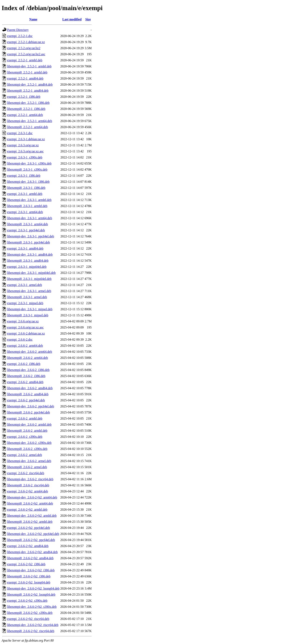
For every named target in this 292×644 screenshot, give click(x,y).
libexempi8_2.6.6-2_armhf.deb (27, 431)
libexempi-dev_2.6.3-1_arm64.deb (30, 218)
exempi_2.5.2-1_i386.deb (24, 97)
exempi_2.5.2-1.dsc (20, 36)
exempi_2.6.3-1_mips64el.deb (27, 267)
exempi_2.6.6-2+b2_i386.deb (26, 564)
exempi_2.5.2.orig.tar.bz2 (24, 48)
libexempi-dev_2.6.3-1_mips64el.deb (31, 273)
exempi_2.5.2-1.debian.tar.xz (26, 42)
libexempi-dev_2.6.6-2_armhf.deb (29, 425)
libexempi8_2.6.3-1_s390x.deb (27, 170)
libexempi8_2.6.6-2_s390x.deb (27, 449)
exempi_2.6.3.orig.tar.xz (23, 145)
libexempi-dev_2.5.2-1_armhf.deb (29, 66)
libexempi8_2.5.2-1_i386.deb (26, 109)
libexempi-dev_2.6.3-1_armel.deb (29, 291)
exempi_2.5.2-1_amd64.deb (25, 78)
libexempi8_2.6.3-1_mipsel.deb (28, 315)
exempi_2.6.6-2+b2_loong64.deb (29, 582)
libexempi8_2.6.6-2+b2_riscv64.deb (31, 631)
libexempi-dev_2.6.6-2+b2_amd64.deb (32, 552)
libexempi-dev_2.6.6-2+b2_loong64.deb (33, 588)
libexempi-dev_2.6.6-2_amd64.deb (30, 388)
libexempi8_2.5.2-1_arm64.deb (27, 127)
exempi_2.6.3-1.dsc (20, 133)
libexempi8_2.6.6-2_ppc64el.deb (28, 412)
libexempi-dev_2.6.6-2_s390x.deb (29, 443)
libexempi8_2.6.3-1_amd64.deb (28, 261)
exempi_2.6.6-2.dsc (20, 340)
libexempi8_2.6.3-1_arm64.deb (27, 224)
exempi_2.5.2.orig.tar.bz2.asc (26, 54)
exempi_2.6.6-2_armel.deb (25, 455)
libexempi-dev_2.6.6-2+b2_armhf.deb (32, 516)
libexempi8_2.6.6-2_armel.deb (27, 467)
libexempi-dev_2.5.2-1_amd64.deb (30, 84)
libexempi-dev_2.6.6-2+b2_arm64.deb (32, 497)
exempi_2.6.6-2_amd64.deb (25, 382)
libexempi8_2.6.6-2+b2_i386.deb (29, 576)
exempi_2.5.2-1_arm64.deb (25, 115)
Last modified (72, 19)
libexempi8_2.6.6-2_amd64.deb (28, 394)
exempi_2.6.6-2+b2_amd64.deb (28, 546)
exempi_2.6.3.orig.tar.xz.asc (25, 151)
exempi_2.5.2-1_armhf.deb (25, 60)
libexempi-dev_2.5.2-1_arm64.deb (30, 121)
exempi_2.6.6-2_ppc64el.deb (26, 400)
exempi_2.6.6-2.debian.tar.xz (26, 333)
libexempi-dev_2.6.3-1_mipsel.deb (30, 309)
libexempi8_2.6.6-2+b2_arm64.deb (30, 503)
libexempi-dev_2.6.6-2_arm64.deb (30, 352)
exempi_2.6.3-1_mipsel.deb (25, 303)
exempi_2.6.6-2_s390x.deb (25, 437)
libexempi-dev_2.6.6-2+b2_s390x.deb (32, 607)
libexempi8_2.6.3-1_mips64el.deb (29, 279)
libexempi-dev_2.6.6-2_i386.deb (28, 370)
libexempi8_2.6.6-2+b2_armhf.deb (30, 522)
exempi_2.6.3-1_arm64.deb (25, 212)
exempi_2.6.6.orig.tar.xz (23, 321)
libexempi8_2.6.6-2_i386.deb (26, 376)
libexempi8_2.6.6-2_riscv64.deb (28, 485)
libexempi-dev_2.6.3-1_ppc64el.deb (31, 236)
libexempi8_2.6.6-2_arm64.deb (27, 358)
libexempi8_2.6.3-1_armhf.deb (27, 206)
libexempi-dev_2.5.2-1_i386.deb (28, 103)
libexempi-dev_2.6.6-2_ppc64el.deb (31, 406)
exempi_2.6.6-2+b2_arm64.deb (27, 491)
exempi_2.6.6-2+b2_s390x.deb (27, 601)
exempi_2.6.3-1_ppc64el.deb (26, 230)
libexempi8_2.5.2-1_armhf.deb (27, 72)
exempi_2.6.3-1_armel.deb (25, 285)
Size (88, 19)
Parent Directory (18, 30)
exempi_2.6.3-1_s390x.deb (25, 157)
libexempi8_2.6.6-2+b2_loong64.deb (31, 595)
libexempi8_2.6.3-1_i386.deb (26, 188)
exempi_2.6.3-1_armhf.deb (25, 194)
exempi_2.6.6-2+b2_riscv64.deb (28, 619)
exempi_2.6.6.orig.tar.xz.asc (25, 327)
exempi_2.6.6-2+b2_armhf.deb (27, 510)
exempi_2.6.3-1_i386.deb (24, 176)
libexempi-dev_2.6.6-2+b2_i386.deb (31, 570)
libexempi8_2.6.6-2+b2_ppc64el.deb (31, 540)
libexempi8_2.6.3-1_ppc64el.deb (28, 242)
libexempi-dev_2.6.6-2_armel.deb (29, 461)
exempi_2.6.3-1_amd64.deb (25, 248)
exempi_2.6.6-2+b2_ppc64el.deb (28, 528)
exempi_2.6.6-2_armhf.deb (25, 418)
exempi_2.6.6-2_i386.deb (24, 364)
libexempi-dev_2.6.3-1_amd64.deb (30, 255)
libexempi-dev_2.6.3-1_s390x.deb (29, 163)
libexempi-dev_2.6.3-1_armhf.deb (29, 200)
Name (33, 19)
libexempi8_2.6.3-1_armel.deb (27, 297)
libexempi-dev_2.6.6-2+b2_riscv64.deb (33, 625)
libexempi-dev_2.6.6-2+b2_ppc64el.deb (33, 534)
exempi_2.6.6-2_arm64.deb (25, 346)
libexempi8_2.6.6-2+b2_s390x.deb (30, 613)
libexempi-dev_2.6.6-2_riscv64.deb (30, 479)
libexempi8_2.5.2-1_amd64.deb (28, 91)
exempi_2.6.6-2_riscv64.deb (26, 473)
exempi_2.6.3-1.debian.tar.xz (26, 139)
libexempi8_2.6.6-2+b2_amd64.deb (30, 558)
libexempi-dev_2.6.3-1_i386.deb (28, 182)
